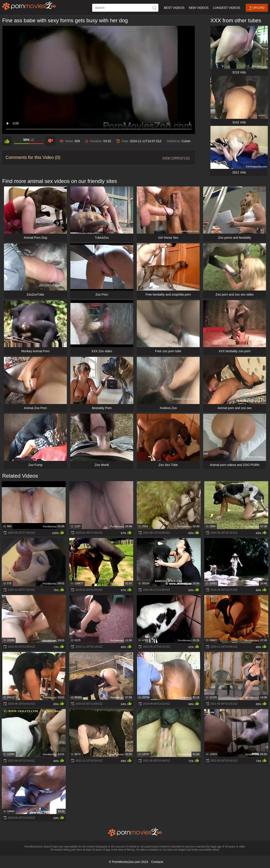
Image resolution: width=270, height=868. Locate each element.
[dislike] (50, 141)
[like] (7, 141)
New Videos (199, 8)
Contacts (157, 862)
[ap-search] (125, 8)
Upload (257, 8)
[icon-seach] (154, 8)
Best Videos (174, 8)
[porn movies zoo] (29, 6)
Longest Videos (227, 8)
